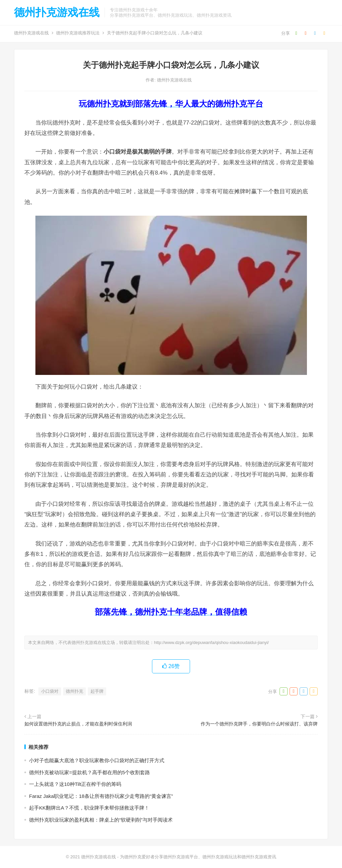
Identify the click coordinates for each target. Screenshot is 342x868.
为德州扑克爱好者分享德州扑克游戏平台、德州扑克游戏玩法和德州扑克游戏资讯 (198, 857)
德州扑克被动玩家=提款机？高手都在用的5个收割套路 (90, 772)
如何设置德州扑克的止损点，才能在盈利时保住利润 (78, 724)
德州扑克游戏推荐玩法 (78, 33)
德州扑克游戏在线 (57, 12)
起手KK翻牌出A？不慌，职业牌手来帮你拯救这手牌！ (89, 808)
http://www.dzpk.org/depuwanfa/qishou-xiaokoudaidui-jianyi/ (211, 642)
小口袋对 (50, 691)
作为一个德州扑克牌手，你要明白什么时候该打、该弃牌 (259, 724)
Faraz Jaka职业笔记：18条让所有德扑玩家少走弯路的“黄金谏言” (101, 796)
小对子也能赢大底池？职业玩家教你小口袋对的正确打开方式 (97, 760)
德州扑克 (74, 691)
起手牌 (97, 691)
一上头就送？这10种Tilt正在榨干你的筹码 (75, 784)
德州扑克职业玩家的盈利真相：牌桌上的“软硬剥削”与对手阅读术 (101, 820)
